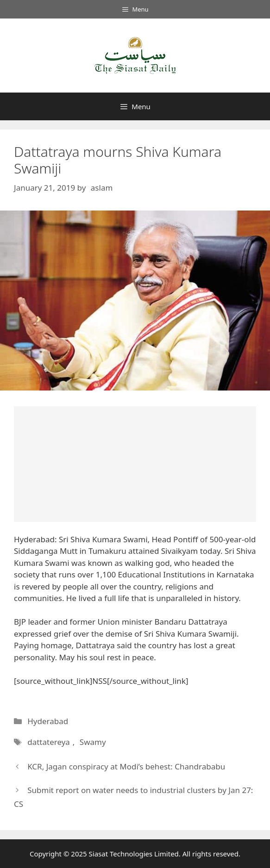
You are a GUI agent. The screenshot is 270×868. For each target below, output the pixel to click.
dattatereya (49, 742)
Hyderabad (48, 721)
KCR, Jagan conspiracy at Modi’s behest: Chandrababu (126, 766)
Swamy (93, 742)
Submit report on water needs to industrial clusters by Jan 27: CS (133, 797)
